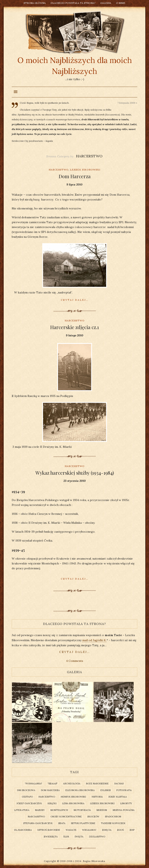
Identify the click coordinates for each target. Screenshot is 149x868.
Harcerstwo (59, 170)
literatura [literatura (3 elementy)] (22, 810)
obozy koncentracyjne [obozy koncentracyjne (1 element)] (66, 817)
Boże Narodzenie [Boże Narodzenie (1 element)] (97, 784)
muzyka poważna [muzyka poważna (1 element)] (124, 810)
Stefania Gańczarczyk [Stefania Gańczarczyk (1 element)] (38, 823)
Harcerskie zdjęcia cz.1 (74, 327)
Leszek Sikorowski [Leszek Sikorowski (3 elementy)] (102, 803)
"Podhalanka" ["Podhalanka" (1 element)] (33, 784)
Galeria (106, 3)
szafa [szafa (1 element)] (62, 823)
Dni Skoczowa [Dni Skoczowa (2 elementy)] (26, 790)
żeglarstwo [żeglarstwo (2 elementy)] (97, 837)
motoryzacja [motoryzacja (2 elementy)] (82, 810)
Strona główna (35, 3)
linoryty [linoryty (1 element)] (126, 803)
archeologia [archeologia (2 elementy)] (72, 784)
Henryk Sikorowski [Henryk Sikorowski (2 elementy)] (73, 797)
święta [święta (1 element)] (79, 837)
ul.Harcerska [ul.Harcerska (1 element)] (23, 830)
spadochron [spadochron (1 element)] (113, 817)
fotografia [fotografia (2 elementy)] (124, 790)
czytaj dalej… (75, 652)
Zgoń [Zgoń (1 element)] (120, 830)
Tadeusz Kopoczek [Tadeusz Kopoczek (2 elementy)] (113, 823)
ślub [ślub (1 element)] (66, 837)
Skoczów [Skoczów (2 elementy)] (93, 817)
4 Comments (75, 661)
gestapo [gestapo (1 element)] (27, 797)
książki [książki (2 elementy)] (52, 803)
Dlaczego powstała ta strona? (73, 3)
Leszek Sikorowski (85, 170)
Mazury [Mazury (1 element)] (40, 810)
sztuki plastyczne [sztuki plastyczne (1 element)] (83, 823)
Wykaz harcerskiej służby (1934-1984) (75, 473)
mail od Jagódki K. (94, 640)
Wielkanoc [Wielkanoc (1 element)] (89, 830)
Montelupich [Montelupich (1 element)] (59, 810)
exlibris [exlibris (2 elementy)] (105, 790)
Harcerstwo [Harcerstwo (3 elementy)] (47, 797)
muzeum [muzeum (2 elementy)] (102, 810)
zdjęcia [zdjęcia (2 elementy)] (107, 830)
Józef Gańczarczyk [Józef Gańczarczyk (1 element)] (29, 803)
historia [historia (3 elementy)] (97, 797)
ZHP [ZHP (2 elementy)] (132, 830)
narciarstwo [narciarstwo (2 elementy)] (36, 817)
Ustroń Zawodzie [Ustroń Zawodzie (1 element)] (49, 830)
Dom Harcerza (75, 176)
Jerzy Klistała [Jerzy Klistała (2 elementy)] (118, 797)
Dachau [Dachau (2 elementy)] (119, 784)
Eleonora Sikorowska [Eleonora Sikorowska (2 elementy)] (80, 790)
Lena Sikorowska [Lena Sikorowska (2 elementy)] (73, 803)
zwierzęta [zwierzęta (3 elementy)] (51, 837)
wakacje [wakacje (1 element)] (71, 830)
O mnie (121, 3)
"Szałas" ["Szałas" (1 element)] (53, 784)
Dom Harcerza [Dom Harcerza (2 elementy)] (50, 790)
